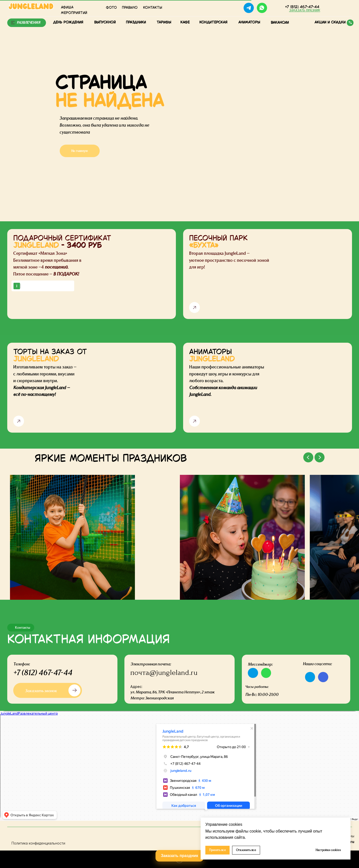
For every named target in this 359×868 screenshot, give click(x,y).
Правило (130, 8)
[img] (276, 8)
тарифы (164, 22)
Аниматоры (249, 22)
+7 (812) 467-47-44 (43, 672)
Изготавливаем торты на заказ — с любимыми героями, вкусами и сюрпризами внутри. (45, 381)
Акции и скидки (330, 22)
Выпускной (105, 22)
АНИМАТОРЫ (212, 356)
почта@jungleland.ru (164, 673)
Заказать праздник (179, 856)
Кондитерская (213, 22)
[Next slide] (320, 457)
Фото (111, 8)
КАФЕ (185, 22)
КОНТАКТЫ (153, 8)
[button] (305, 10)
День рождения (68, 22)
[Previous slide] (308, 457)
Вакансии (280, 23)
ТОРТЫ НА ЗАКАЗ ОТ (50, 356)
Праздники (136, 22)
